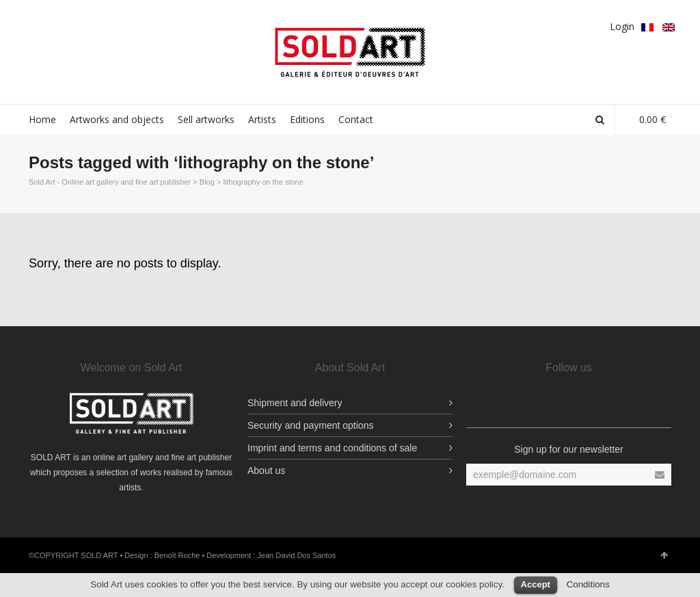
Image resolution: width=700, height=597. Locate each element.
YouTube (156, 25)
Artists (262, 119)
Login (622, 26)
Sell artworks (206, 119)
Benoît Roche (177, 555)
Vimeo (136, 25)
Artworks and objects (117, 119)
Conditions (588, 584)
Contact (356, 119)
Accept (536, 584)
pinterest (116, 25)
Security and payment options (310, 425)
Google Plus (96, 25)
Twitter (77, 25)
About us (266, 470)
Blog (207, 182)
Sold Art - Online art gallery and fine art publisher (110, 182)
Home (42, 119)
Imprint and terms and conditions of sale (332, 448)
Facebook (37, 25)
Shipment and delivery (295, 403)
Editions (307, 119)
